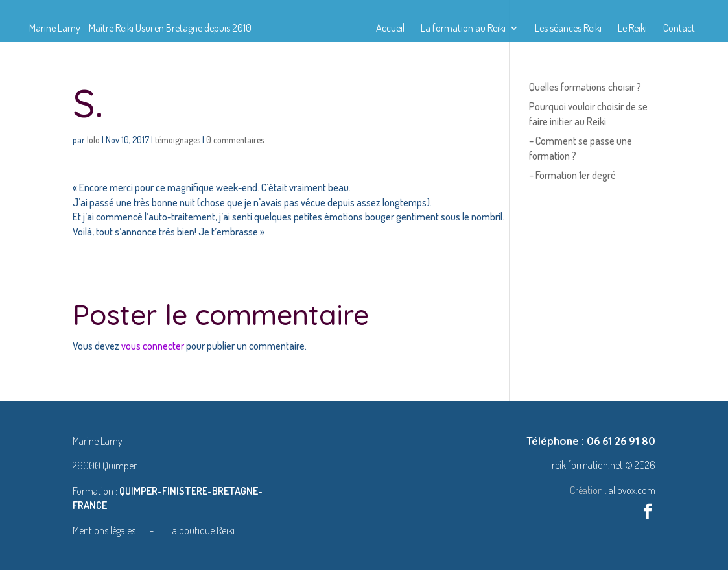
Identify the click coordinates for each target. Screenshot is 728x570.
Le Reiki (632, 29)
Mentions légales (105, 530)
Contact (679, 29)
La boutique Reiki (201, 530)
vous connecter (153, 346)
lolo (93, 140)
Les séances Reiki (568, 29)
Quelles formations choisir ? (585, 87)
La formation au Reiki (463, 29)
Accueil (390, 29)
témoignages (178, 140)
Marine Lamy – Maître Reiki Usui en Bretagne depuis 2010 (140, 29)
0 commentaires (235, 140)
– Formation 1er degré (572, 175)
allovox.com (632, 490)
